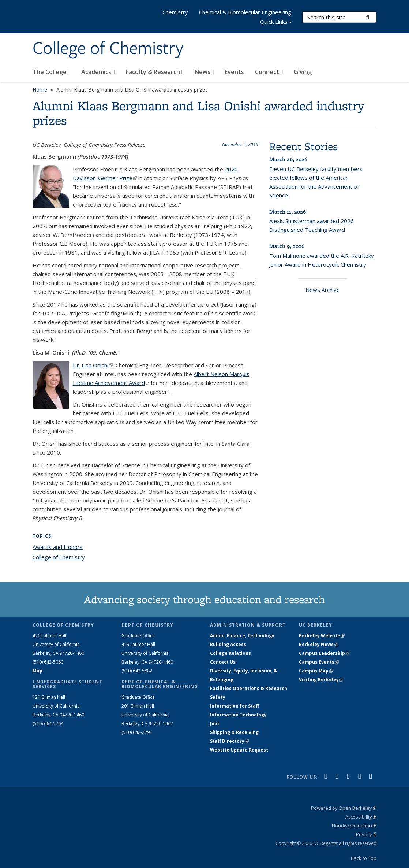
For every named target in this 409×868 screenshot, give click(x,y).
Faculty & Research (155, 72)
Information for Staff (234, 706)
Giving (303, 72)
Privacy (366, 834)
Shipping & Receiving (234, 732)
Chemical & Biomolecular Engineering (245, 12)
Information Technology (238, 715)
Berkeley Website (322, 636)
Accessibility (361, 817)
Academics (98, 72)
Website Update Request (239, 750)
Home (40, 90)
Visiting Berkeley (321, 680)
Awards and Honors (58, 547)
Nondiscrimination (354, 826)
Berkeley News (318, 644)
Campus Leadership (324, 653)
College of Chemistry (108, 49)
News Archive (323, 290)
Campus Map (316, 671)
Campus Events (319, 662)
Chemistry (175, 12)
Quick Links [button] (276, 23)
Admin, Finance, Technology (242, 636)
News (204, 72)
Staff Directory (229, 741)
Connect (269, 72)
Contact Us (223, 662)
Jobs (215, 724)
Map (37, 671)
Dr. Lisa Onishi (93, 365)
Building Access (228, 644)
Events (234, 72)
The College (51, 72)
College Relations (230, 653)
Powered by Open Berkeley (344, 808)
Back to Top (364, 858)
